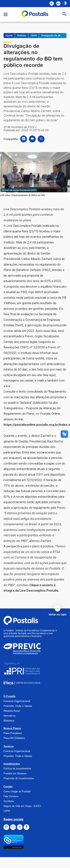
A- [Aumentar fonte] (52, 3)
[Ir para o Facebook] (26, 827)
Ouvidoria (9, 801)
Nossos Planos (12, 728)
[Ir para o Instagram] (6, 827)
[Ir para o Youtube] (13, 827)
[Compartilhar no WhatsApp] (41, 139)
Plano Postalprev (13, 733)
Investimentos (12, 764)
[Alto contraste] (65, 4)
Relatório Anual (12, 711)
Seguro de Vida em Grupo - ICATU (22, 806)
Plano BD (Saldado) (14, 738)
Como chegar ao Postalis (17, 791)
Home (9, 36)
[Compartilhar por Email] (32, 139)
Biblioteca (9, 721)
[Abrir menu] (6, 14)
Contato (8, 786)
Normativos (10, 716)
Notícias (22, 36)
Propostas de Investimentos (19, 778)
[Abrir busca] (64, 15)
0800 (34, 36)
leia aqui (49, 375)
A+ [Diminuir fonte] (58, 3)
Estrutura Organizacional (17, 701)
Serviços (9, 746)
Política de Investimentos (17, 768)
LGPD (7, 811)
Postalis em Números (15, 773)
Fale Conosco (11, 796)
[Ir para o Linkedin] (20, 827)
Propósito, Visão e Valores (18, 706)
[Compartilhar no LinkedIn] (24, 139)
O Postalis (9, 696)
